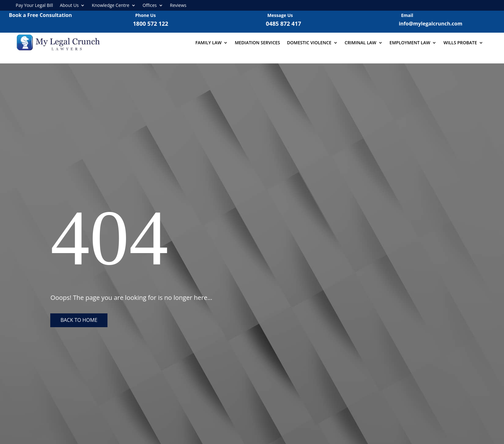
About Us (69, 5)
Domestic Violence (309, 43)
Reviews (178, 5)
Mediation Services (257, 43)
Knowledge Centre (110, 5)
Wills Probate (460, 43)
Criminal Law (361, 43)
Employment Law (410, 43)
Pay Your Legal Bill (34, 5)
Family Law (209, 43)
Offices (150, 5)
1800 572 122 (151, 24)
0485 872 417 (283, 24)
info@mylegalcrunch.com (430, 24)
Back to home (79, 320)
